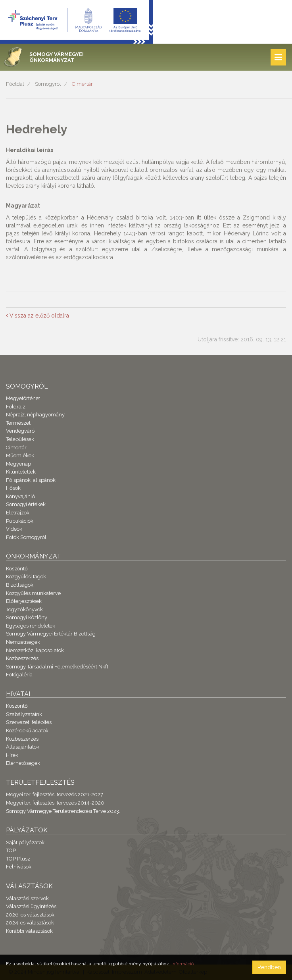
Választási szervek (27, 898)
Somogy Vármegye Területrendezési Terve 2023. (63, 811)
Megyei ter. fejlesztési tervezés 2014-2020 (55, 803)
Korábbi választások (29, 931)
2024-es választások (30, 923)
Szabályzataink (24, 714)
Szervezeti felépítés (29, 722)
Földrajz (16, 407)
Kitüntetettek (21, 472)
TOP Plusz (18, 859)
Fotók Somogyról (26, 537)
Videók (14, 529)
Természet (18, 423)
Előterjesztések (24, 601)
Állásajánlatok (23, 747)
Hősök (13, 488)
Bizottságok (20, 585)
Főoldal (15, 84)
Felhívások (19, 867)
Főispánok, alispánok (31, 480)
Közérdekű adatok (27, 731)
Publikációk (20, 521)
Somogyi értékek (26, 504)
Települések (20, 439)
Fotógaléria (19, 675)
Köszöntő (17, 569)
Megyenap (18, 464)
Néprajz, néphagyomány (35, 415)
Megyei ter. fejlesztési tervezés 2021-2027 (55, 794)
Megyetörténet (23, 398)
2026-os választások (30, 915)
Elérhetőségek (23, 763)
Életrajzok (18, 513)
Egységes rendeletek (31, 626)
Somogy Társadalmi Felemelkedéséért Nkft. (58, 667)
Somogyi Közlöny (27, 617)
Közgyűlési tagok (26, 577)
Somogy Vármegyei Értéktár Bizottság (51, 634)
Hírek (12, 755)
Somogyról (48, 84)
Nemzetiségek (23, 642)
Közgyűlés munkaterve (33, 593)
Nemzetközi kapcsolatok (35, 650)
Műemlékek (20, 455)
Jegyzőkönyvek (24, 609)
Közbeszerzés (22, 658)
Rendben (269, 967)
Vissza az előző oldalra (37, 316)
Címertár (82, 84)
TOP (11, 850)
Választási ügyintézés (31, 906)
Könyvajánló (20, 496)
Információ (182, 964)
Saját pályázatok (25, 842)
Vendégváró (20, 431)
